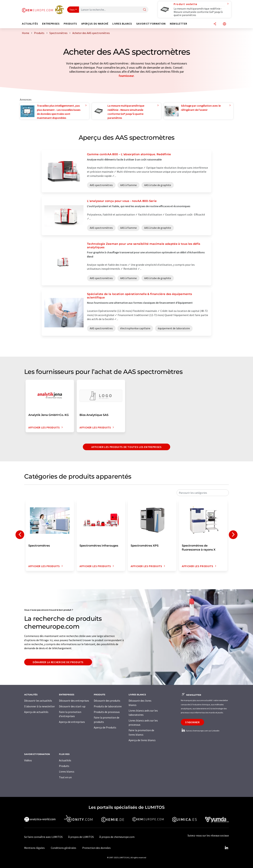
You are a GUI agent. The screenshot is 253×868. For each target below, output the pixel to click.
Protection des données (96, 848)
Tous (72, 10)
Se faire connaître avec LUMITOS (43, 837)
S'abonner (192, 722)
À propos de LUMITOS (81, 837)
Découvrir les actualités (38, 701)
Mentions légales (34, 848)
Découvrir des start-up (72, 706)
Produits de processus (107, 712)
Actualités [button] (30, 24)
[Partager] (215, 24)
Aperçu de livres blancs (142, 740)
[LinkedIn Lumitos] (226, 848)
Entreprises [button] (51, 24)
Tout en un (65, 777)
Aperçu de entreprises (72, 722)
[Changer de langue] (224, 24)
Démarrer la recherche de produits (58, 662)
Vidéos (28, 760)
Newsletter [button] (178, 24)
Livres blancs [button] (122, 24)
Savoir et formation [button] (151, 24)
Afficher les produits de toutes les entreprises (126, 447)
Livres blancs (67, 771)
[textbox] (203, 493)
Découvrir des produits (107, 701)
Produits (64, 766)
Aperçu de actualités (36, 712)
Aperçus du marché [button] (95, 24)
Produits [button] (70, 24)
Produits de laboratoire (108, 706)
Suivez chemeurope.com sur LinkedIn (200, 731)
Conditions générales (64, 848)
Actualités (65, 760)
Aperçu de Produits (105, 727)
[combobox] (203, 493)
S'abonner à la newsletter (39, 706)
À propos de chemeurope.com (117, 837)
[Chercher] (145, 10)
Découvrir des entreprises (74, 701)
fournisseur (126, 76)
